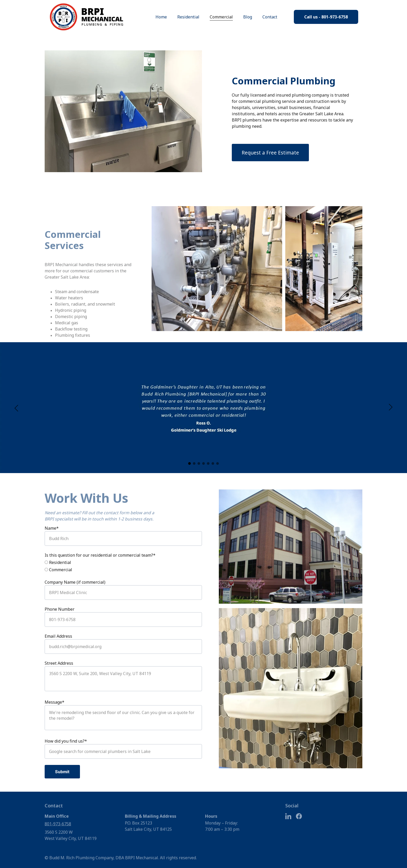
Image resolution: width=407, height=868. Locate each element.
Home (161, 17)
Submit (62, 772)
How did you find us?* (66, 741)
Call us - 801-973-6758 (326, 17)
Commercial (221, 17)
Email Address (58, 636)
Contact (270, 17)
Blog (248, 17)
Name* (52, 528)
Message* (55, 702)
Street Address (59, 663)
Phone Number (60, 609)
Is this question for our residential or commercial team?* (100, 555)
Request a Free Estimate (270, 153)
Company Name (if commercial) (75, 582)
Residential (188, 17)
